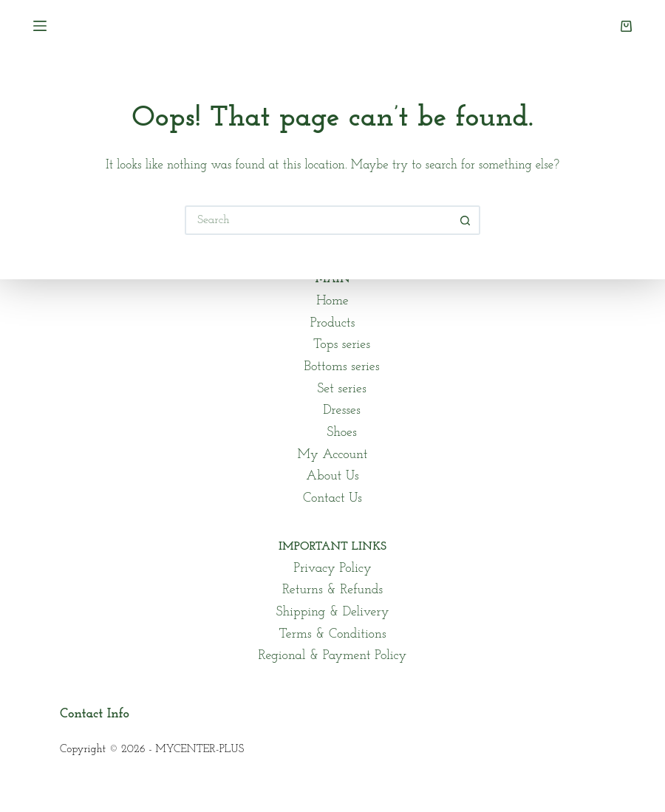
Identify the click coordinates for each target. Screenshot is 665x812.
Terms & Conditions (332, 634)
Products (333, 323)
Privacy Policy (332, 569)
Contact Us (332, 498)
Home (332, 301)
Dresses (342, 410)
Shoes (342, 433)
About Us (332, 476)
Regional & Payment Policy (333, 656)
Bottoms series (341, 367)
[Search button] (465, 220)
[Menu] (40, 26)
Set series (341, 389)
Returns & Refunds (332, 590)
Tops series (342, 345)
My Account (333, 455)
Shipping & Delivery (332, 612)
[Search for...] (318, 220)
